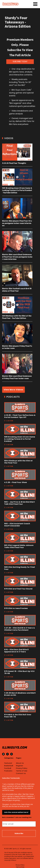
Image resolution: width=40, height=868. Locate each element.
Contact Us (21, 773)
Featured (8, 763)
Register (20, 766)
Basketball (9, 766)
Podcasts (8, 771)
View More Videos (13, 390)
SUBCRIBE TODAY (20, 62)
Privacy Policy (22, 768)
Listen (10, 421)
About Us (20, 763)
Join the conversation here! (16, 812)
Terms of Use (22, 771)
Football (8, 768)
